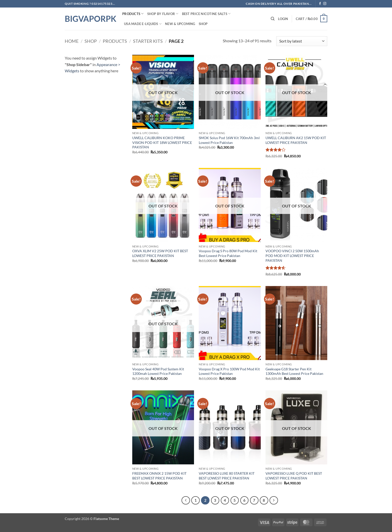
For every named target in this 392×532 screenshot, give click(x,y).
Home (72, 41)
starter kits (148, 41)
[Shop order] (302, 41)
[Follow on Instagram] (325, 4)
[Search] (273, 19)
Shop (203, 24)
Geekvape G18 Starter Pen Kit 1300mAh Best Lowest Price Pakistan (294, 371)
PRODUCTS (133, 14)
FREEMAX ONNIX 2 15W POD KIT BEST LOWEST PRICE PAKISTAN (159, 476)
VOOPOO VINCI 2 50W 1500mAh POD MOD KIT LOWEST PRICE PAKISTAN (292, 255)
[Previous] (186, 500)
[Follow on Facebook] (320, 4)
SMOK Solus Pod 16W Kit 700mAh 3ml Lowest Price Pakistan (229, 140)
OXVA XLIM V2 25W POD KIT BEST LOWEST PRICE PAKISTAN (160, 253)
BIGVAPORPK (90, 19)
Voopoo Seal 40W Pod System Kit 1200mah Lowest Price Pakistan (158, 371)
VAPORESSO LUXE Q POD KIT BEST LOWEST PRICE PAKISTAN (294, 476)
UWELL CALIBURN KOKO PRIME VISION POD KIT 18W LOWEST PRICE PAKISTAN (162, 142)
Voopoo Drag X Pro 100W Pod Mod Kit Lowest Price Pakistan (229, 371)
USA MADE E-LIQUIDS (143, 24)
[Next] (274, 500)
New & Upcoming (180, 24)
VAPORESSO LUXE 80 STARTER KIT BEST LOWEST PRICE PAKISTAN (227, 476)
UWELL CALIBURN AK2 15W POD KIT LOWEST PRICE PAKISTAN (296, 140)
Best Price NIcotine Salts (206, 14)
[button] (283, 19)
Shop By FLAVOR (163, 14)
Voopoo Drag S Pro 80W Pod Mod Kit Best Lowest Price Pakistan (228, 253)
